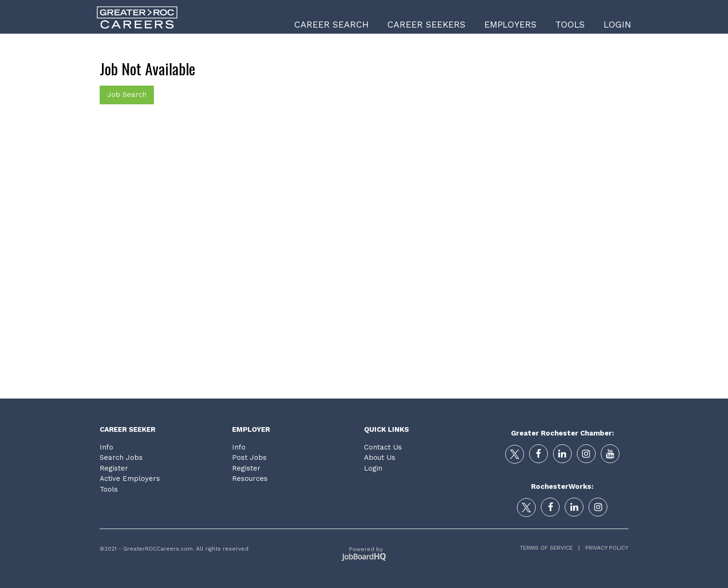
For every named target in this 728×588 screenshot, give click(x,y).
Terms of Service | (550, 548)
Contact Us (383, 447)
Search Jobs (121, 457)
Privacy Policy (604, 548)
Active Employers (130, 479)
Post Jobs (249, 457)
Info (106, 447)
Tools (570, 25)
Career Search (331, 25)
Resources (250, 479)
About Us (380, 457)
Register (114, 468)
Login (617, 25)
